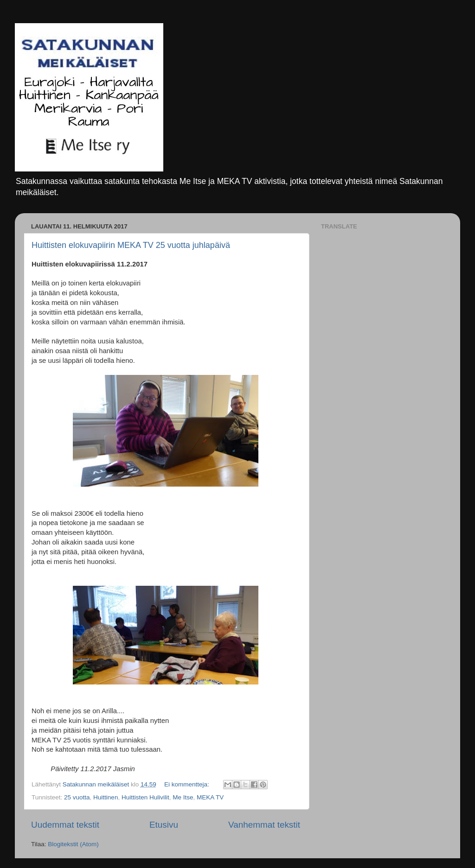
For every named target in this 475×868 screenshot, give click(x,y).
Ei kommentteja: (188, 784)
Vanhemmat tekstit (264, 825)
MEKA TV (210, 797)
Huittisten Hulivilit (145, 797)
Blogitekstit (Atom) (73, 844)
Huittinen (106, 797)
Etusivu (164, 825)
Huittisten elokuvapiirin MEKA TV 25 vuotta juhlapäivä (131, 245)
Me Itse (183, 797)
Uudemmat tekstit (65, 825)
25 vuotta (77, 797)
